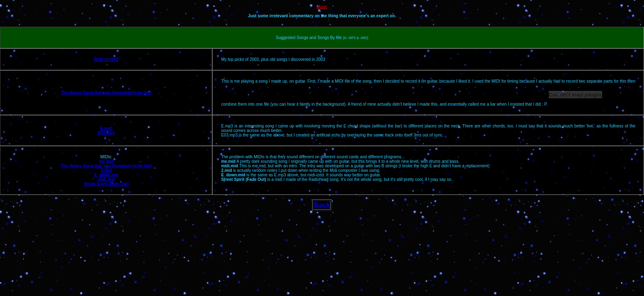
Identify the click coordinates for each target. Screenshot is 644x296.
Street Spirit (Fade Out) (106, 184)
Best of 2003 (106, 59)
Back (322, 205)
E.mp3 (106, 128)
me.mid (106, 161)
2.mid (106, 170)
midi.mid (106, 179)
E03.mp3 (106, 133)
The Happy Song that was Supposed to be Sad (106, 93)
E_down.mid (106, 175)
